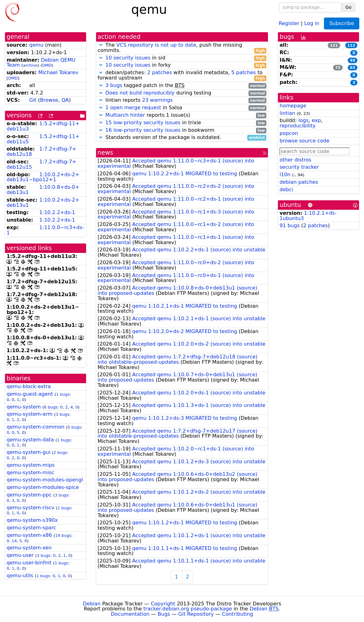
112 (351, 45)
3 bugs (62, 414)
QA (65, 100)
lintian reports (182, 100)
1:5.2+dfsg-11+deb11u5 (43, 139)
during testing (182, 93)
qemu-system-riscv (31, 508)
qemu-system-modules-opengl (45, 480)
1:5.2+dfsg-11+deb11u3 (43, 126)
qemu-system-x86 (29, 535)
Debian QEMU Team (41, 63)
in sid (182, 58)
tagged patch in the (182, 86)
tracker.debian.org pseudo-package (188, 609)
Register (289, 23)
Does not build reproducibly (140, 93)
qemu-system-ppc (29, 495)
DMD (47, 65)
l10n (285, 175)
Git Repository (196, 614)
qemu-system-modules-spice (43, 487)
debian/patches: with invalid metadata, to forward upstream (182, 75)
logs (303, 120)
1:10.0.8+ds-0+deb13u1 (43, 190)
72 (338, 68)
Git (33, 100)
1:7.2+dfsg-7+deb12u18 (41, 152)
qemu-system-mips (31, 465)
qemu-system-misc (30, 473)
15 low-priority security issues (143, 123)
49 (353, 60)
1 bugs (63, 394)
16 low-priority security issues (143, 130)
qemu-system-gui (28, 452)
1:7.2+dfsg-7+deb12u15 (41, 164)
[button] (101, 45)
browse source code (304, 141)
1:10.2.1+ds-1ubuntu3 (308, 216)
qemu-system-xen (29, 548)
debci (286, 190)
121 (334, 45)
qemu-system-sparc (31, 528)
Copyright (163, 604)
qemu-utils (20, 576)
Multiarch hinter (125, 115)
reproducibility (297, 126)
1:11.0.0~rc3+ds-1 (45, 230)
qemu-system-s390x (32, 520)
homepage (293, 106)
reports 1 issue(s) (182, 115)
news (105, 153)
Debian (92, 604)
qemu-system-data (30, 440)
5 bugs (74, 427)
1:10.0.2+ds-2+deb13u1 (43, 203)
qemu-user (20, 555)
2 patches (160, 72)
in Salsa (182, 108)
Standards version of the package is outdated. (182, 138)
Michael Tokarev (58, 72)
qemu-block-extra (29, 386)
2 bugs (60, 452)
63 (353, 68)
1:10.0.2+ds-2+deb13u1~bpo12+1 (43, 177)
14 (14, 541)
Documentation (130, 614)
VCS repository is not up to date (156, 45)
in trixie (182, 123)
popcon (289, 133)
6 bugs (51, 407)
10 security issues (128, 58)
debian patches (299, 182)
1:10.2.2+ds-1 (57, 212)
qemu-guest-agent (30, 394)
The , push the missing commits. (182, 48)
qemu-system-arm (30, 414)
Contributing (238, 614)
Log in (312, 23)
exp (316, 120)
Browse (49, 100)
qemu (36, 45)
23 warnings (157, 100)
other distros (295, 160)
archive (30, 65)
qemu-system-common (36, 427)
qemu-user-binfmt (29, 563)
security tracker (299, 167)
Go (349, 7)
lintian (287, 113)
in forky (182, 65)
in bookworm (182, 130)
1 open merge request (133, 108)
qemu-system (24, 407)
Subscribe (342, 23)
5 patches (244, 72)
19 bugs (63, 535)
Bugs (164, 614)
